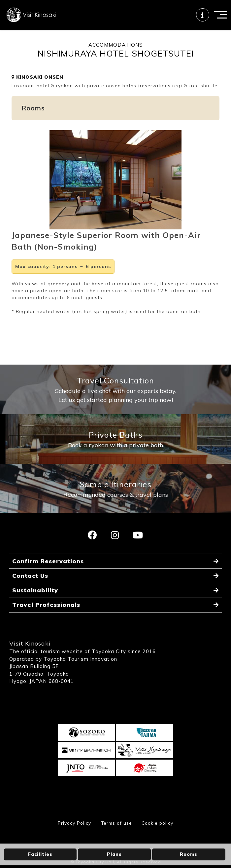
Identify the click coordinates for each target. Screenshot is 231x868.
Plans (114, 854)
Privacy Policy (72, 841)
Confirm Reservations (49, 577)
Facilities (40, 854)
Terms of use (116, 841)
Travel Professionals (47, 622)
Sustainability (35, 607)
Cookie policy (159, 841)
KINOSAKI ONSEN (37, 85)
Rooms (189, 854)
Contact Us (31, 592)
